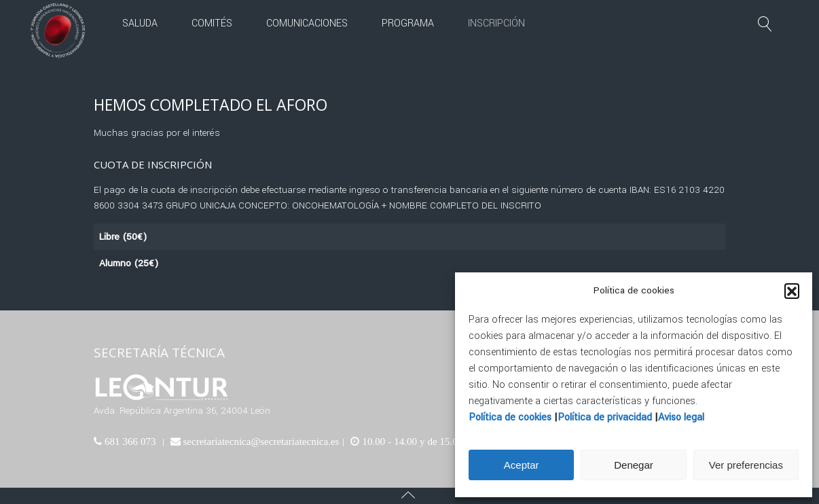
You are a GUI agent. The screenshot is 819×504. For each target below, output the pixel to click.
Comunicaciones (307, 23)
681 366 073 (129, 441)
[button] (792, 291)
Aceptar (522, 465)
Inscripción (496, 23)
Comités (212, 23)
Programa (408, 23)
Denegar (634, 465)
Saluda (140, 23)
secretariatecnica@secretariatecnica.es (260, 441)
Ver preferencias (746, 465)
